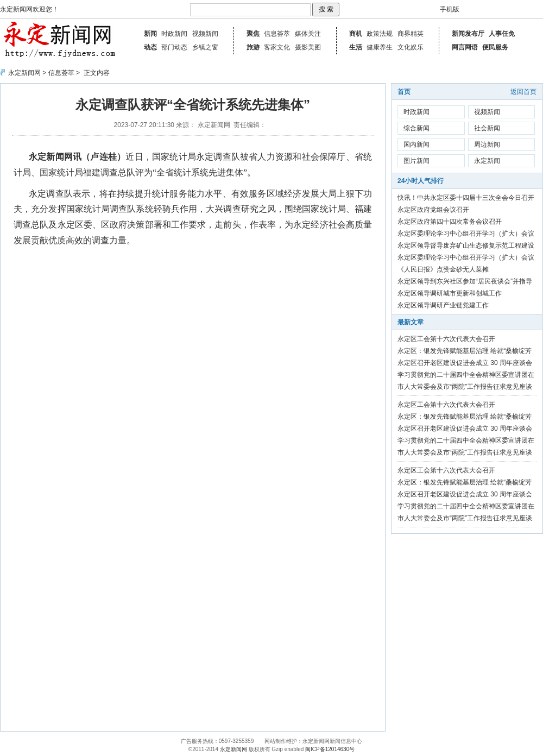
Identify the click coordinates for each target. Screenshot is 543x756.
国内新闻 (416, 144)
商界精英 (411, 34)
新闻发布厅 (468, 34)
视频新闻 (205, 34)
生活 (356, 47)
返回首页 (523, 92)
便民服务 (495, 47)
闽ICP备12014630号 (330, 749)
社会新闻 (487, 128)
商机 (356, 34)
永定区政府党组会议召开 (433, 210)
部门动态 (174, 47)
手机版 (450, 9)
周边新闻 (487, 144)
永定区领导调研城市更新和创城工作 (450, 293)
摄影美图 (308, 47)
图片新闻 (416, 161)
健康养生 (380, 47)
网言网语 (465, 47)
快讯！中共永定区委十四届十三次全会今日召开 (466, 198)
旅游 (253, 47)
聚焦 (253, 34)
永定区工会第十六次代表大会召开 (446, 339)
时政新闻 (174, 34)
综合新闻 (416, 128)
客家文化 (277, 47)
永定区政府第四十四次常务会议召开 (450, 222)
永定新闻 (487, 161)
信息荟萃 (277, 34)
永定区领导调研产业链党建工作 (443, 305)
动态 (150, 47)
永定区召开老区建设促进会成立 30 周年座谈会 (465, 363)
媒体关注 (308, 34)
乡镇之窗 (205, 47)
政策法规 (380, 34)
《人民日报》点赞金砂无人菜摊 (443, 269)
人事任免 (502, 34)
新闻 (150, 34)
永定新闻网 (24, 73)
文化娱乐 (411, 47)
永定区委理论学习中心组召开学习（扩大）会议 (466, 234)
